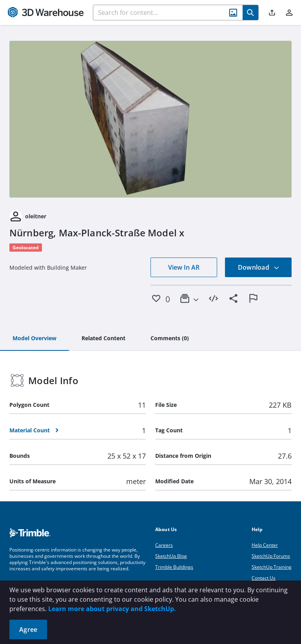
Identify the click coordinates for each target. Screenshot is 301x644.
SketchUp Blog (171, 556)
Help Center (265, 545)
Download (259, 267)
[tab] (34, 339)
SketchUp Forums (271, 556)
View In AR (184, 267)
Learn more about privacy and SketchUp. (112, 609)
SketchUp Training (272, 567)
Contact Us (264, 578)
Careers (164, 545)
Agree (28, 629)
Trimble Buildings (174, 567)
